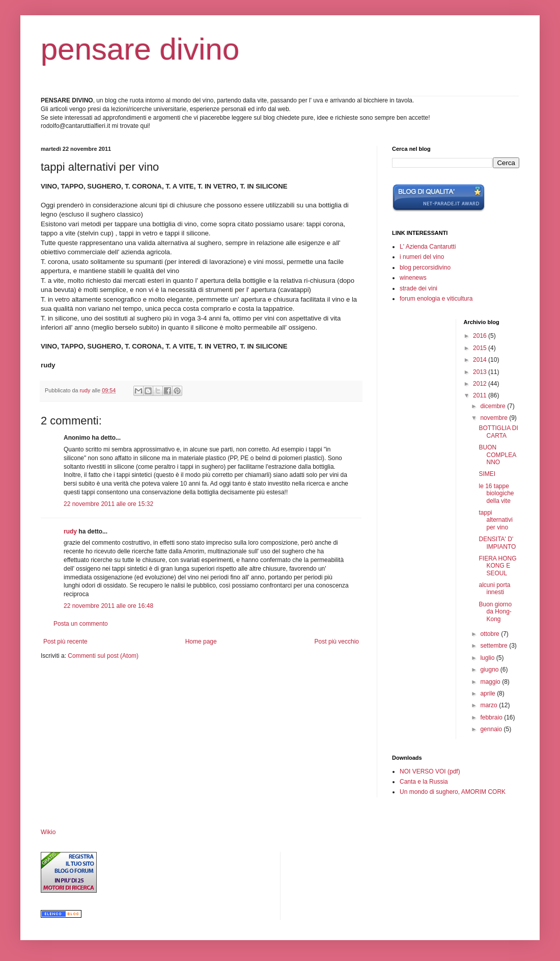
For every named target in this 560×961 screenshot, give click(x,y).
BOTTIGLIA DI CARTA (498, 432)
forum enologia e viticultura (436, 299)
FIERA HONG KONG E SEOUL (497, 566)
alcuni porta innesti (494, 589)
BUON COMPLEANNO (497, 455)
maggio (491, 682)
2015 (481, 348)
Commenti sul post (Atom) (103, 656)
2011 (481, 395)
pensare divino (140, 49)
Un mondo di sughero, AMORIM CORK (453, 792)
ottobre (491, 634)
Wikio (48, 832)
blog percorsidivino (425, 268)
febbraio (492, 717)
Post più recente (65, 642)
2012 (481, 384)
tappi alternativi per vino (495, 520)
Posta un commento (81, 624)
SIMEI (487, 474)
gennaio (492, 729)
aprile (488, 693)
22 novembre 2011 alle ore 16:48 (108, 606)
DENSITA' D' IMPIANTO (497, 543)
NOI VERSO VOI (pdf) (430, 771)
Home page (201, 642)
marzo (489, 705)
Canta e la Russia (424, 782)
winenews (413, 278)
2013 (481, 372)
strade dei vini (418, 288)
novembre (495, 418)
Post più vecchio (337, 642)
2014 (481, 360)
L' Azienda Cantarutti (428, 247)
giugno (490, 670)
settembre (495, 646)
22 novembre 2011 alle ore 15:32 (108, 504)
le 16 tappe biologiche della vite (496, 493)
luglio (488, 658)
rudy (70, 531)
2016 (481, 336)
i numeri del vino (422, 257)
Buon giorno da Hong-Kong (495, 612)
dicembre (494, 406)
